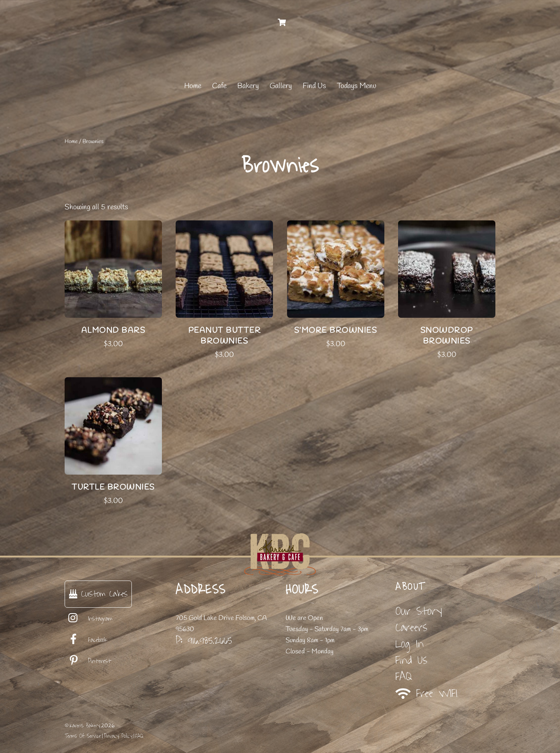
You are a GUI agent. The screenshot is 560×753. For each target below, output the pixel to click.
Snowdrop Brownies (447, 336)
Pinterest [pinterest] (88, 661)
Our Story (419, 611)
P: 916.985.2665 (204, 640)
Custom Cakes (98, 594)
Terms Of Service (83, 736)
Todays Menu (356, 86)
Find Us (314, 86)
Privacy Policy (118, 736)
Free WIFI (426, 693)
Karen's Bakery (85, 726)
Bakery (248, 86)
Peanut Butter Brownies (225, 336)
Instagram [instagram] (89, 619)
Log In (410, 644)
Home (193, 86)
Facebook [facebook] (86, 640)
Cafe (219, 86)
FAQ (404, 677)
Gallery (281, 86)
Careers (411, 628)
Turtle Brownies (113, 487)
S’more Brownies (336, 330)
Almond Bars (113, 330)
